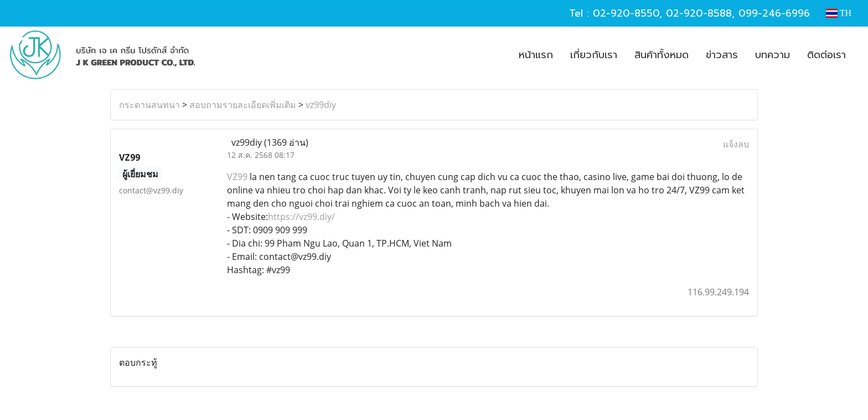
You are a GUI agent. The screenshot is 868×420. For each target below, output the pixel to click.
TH (839, 13)
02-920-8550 (626, 13)
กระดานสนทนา (149, 105)
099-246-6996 (774, 13)
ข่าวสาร (722, 55)
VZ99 (237, 177)
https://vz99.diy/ (301, 217)
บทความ (773, 55)
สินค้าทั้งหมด (662, 55)
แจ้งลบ (736, 144)
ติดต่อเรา (826, 55)
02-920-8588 (699, 13)
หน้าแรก (536, 55)
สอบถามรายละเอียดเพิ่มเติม (243, 105)
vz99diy (321, 105)
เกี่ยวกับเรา (594, 55)
